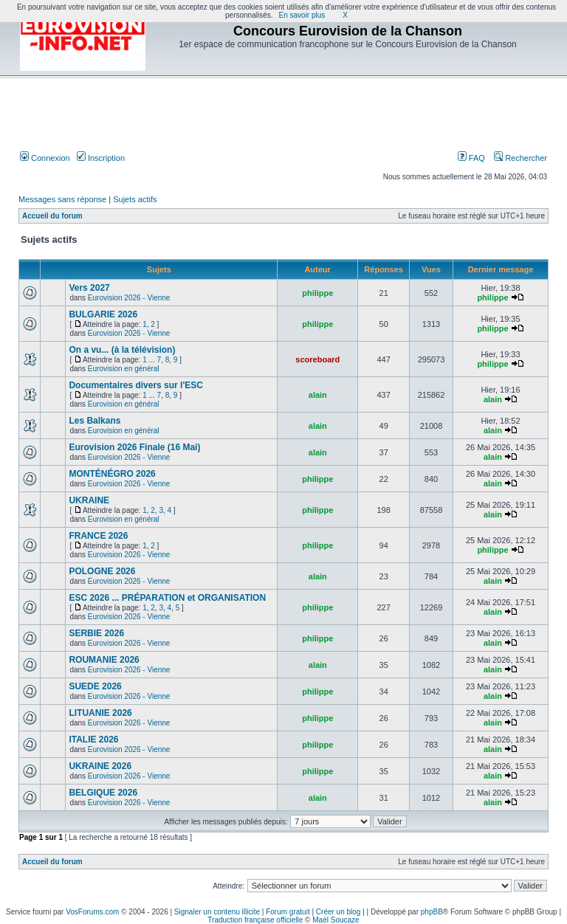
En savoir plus (302, 15)
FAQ (471, 158)
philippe (317, 293)
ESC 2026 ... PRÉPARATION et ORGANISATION (167, 598)
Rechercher (520, 158)
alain (318, 395)
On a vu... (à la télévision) (122, 350)
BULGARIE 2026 (103, 314)
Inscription (101, 158)
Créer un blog (339, 912)
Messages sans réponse (62, 199)
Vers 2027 (89, 288)
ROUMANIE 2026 (104, 660)
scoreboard (317, 359)
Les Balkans (94, 421)
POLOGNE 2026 (102, 571)
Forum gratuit (288, 912)
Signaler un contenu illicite (217, 912)
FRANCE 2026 (98, 536)
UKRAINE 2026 (100, 766)
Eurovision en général (124, 369)
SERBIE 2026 (96, 633)
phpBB (432, 912)
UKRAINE (89, 500)
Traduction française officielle (255, 920)
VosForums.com (92, 912)
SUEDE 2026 (95, 686)
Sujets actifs (135, 199)
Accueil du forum (52, 216)
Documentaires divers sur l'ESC (136, 385)
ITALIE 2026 (93, 739)
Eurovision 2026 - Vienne (129, 298)
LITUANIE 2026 (100, 713)
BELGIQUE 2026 (103, 793)
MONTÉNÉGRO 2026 (112, 474)
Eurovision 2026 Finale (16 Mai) (134, 447)
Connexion (45, 158)
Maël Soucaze (336, 920)
